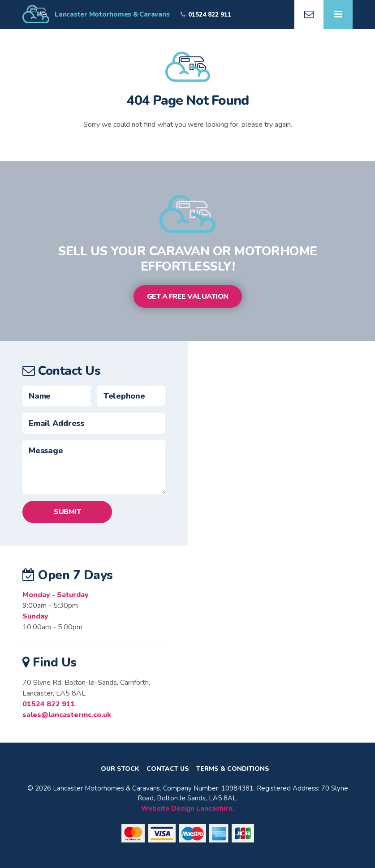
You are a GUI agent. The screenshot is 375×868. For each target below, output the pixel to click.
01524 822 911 (49, 704)
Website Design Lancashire (187, 808)
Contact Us (168, 769)
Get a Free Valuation (188, 296)
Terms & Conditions (233, 769)
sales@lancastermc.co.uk (67, 715)
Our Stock (120, 769)
